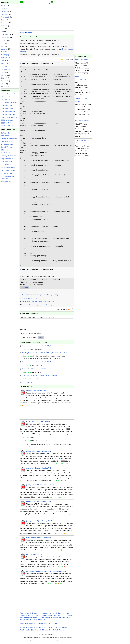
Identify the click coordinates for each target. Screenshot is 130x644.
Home (22, 33)
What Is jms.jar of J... (83, 60)
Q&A (33, 632)
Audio (3, 5)
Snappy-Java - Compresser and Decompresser (40, 305)
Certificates (64, 630)
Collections (39, 625)
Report (4, 64)
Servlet (4, 75)
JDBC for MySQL (7, 123)
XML (3, 87)
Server (4, 72)
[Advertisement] (10, 210)
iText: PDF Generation (9, 117)
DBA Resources (7, 141)
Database (5, 14)
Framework (5, 17)
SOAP (3, 78)
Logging (4, 49)
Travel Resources (8, 173)
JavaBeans (5, 37)
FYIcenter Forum (7, 181)
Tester (22, 630)
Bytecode (5, 11)
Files (57, 630)
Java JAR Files (7, 147)
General (4, 23)
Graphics (4, 26)
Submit (41, 339)
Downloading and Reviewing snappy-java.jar (38, 302)
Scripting (4, 66)
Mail (3, 52)
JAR (48, 630)
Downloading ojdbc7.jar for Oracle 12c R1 (37, 364)
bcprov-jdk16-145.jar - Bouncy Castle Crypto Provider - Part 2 (44, 355)
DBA (36, 630)
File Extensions (7, 153)
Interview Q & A (7, 164)
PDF (3, 61)
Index (46, 625)
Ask (60, 625)
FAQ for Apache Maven (10, 103)
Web (3, 84)
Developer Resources (9, 138)
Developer (30, 630)
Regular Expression (8, 159)
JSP (3, 46)
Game (3, 20)
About (31, 625)
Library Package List (9, 94)
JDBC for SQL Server (9, 126)
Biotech (4, 8)
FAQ (56, 632)
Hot (27, 625)
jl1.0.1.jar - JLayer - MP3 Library (34, 371)
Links (28, 632)
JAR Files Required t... (83, 121)
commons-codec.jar (8, 111)
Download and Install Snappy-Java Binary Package (40, 295)
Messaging (5, 55)
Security (4, 69)
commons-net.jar (7, 108)
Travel (51, 632)
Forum (61, 632)
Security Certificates (9, 156)
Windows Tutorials (8, 144)
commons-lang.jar (8, 106)
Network (4, 58)
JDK (3, 43)
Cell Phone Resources (9, 170)
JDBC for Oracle (7, 120)
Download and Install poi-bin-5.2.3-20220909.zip (40, 377)
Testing (4, 81)
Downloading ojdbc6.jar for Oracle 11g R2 (37, 348)
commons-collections (9, 114)
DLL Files (5, 150)
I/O (2, 29)
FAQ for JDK (6, 100)
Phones (45, 632)
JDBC (3, 40)
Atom (56, 625)
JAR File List (6, 97)
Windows (42, 630)
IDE (3, 32)
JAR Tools (5, 35)
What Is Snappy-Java (29, 298)
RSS (51, 625)
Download (24, 287)
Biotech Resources (8, 167)
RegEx (22, 632)
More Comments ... (27, 384)
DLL (52, 630)
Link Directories (7, 162)
